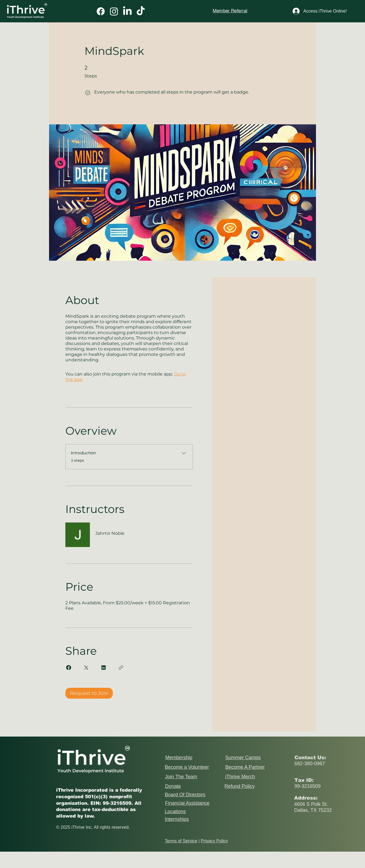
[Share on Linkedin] (104, 668)
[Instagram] (114, 11)
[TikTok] (141, 11)
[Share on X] (86, 668)
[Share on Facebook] (69, 668)
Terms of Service (181, 841)
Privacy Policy (214, 841)
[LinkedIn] (127, 11)
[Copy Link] (121, 668)
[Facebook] (101, 11)
